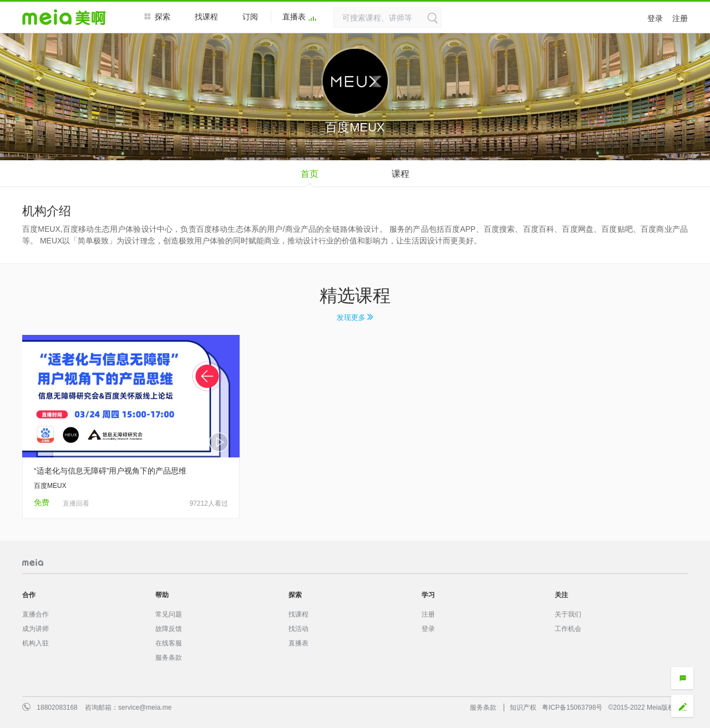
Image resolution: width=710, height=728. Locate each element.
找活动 (298, 629)
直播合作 (35, 614)
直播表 (300, 17)
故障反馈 (169, 629)
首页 (310, 174)
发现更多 (355, 317)
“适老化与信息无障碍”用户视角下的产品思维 (110, 471)
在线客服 (169, 643)
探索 (157, 16)
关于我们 (568, 614)
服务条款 (169, 658)
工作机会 (568, 629)
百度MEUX (50, 486)
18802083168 (57, 707)
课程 (400, 174)
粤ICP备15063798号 (572, 707)
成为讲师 (35, 629)
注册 (680, 18)
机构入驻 (35, 643)
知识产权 (523, 707)
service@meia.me (145, 707)
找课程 (206, 17)
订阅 (250, 17)
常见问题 (169, 614)
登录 (655, 18)
